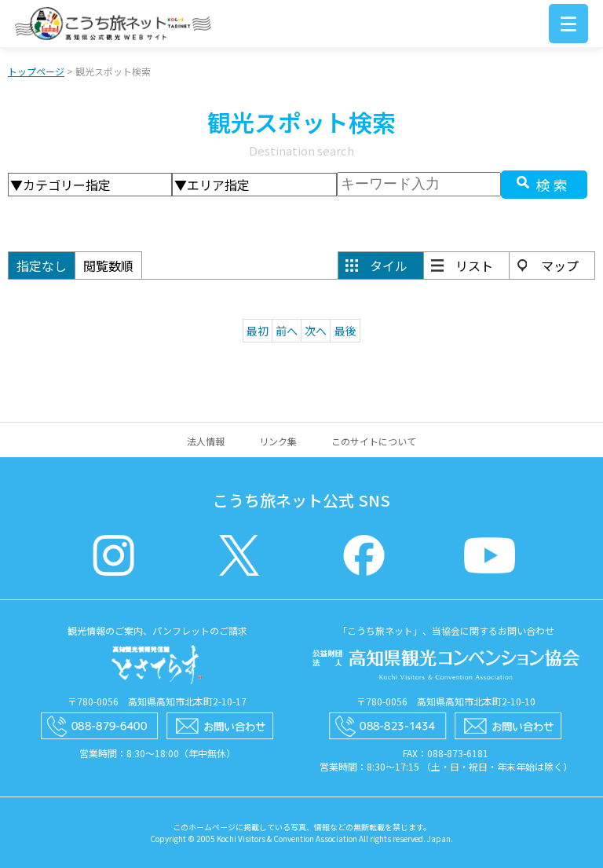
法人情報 (206, 441)
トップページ (36, 71)
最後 (345, 331)
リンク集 (278, 441)
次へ (316, 331)
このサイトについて (374, 441)
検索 (554, 185)
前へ (287, 331)
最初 (258, 331)
